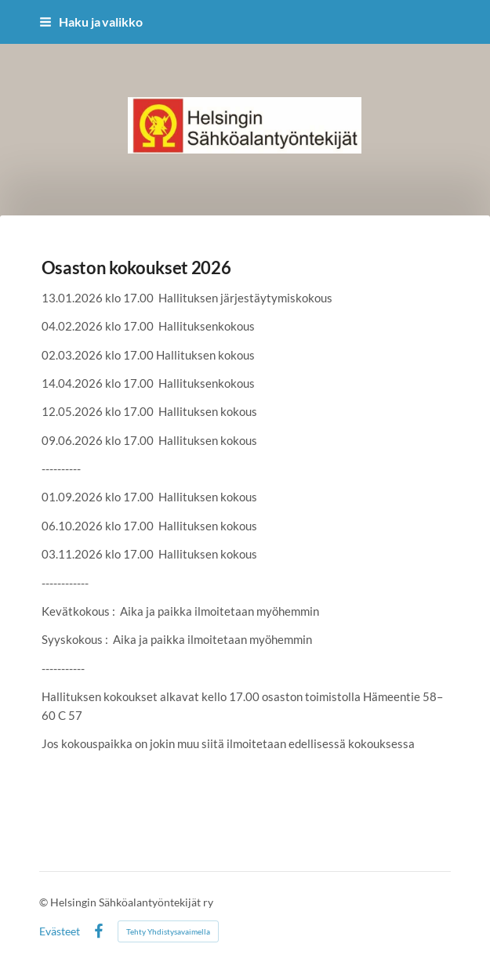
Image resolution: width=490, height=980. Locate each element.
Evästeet (60, 931)
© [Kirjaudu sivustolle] (45, 902)
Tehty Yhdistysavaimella (168, 931)
